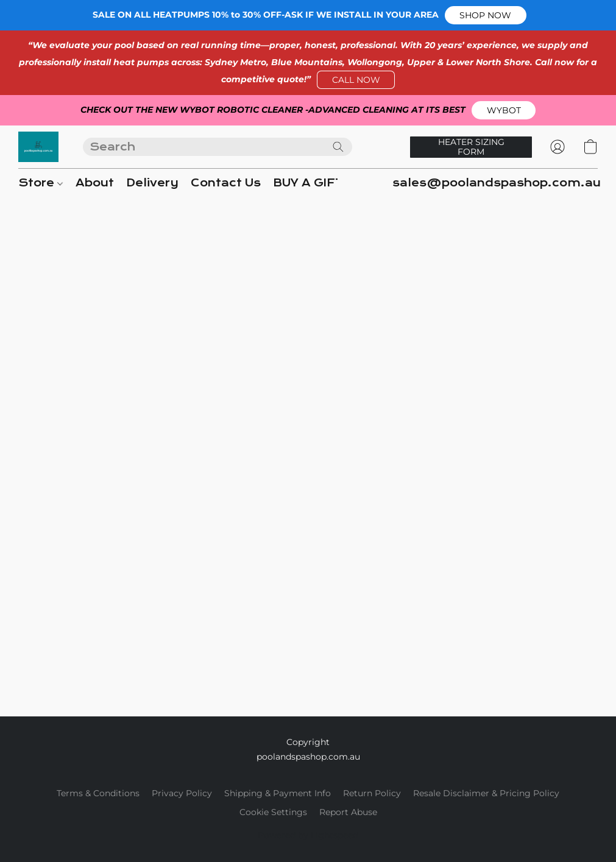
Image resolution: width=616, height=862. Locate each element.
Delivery (152, 183)
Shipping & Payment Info (278, 793)
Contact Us (226, 183)
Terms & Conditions (98, 793)
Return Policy (372, 793)
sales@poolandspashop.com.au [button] (497, 183)
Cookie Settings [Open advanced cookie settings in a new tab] (273, 812)
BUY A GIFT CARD (328, 183)
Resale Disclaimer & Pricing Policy (486, 793)
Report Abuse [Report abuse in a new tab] (348, 812)
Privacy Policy (182, 793)
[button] (486, 15)
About (95, 183)
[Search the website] (338, 147)
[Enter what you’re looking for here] (218, 147)
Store (41, 183)
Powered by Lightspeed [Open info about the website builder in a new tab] (308, 835)
